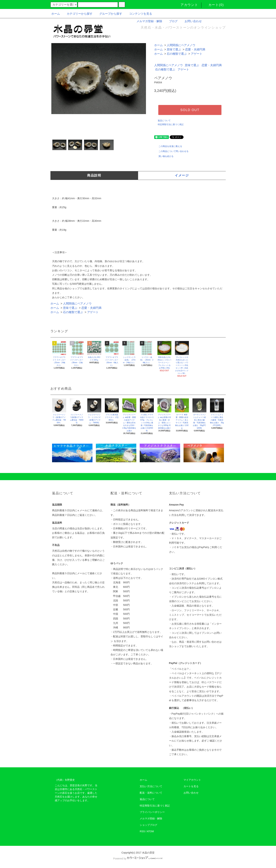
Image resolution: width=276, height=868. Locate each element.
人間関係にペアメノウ (181, 45)
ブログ (171, 21)
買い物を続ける (164, 156)
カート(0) (214, 5)
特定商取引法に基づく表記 (171, 124)
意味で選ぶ (174, 49)
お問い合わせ (191, 21)
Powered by (138, 859)
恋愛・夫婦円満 (195, 49)
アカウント (187, 5)
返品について (164, 121)
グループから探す (109, 14)
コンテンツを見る (138, 14)
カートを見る (191, 786)
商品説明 (94, 175)
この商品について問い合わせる (171, 151)
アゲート (197, 54)
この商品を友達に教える (168, 146)
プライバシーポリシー (152, 812)
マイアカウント (192, 780)
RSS (142, 831)
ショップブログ (148, 825)
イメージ (182, 175)
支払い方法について (151, 786)
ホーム (56, 14)
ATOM (150, 831)
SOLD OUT (190, 110)
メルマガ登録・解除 (147, 21)
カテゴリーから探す (77, 14)
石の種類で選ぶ (177, 54)
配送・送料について (151, 793)
